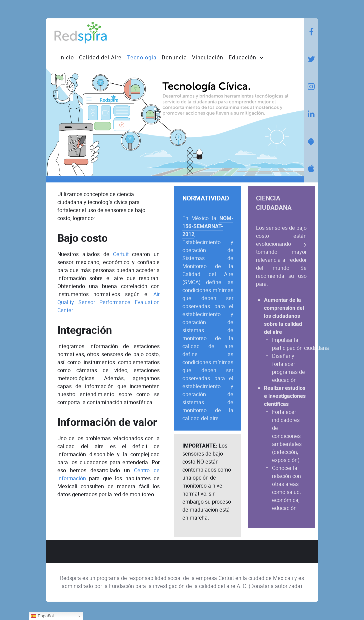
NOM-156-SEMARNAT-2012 (208, 226)
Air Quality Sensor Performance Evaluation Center (108, 302)
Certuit (121, 254)
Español (42, 616)
